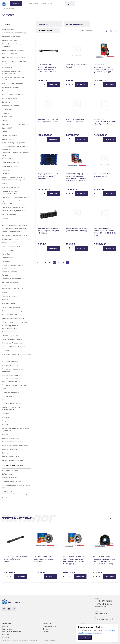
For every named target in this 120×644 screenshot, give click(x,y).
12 (94, 31)
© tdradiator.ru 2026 (9, 640)
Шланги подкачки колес (12, 442)
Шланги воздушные (10, 438)
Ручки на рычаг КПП (10, 303)
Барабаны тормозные (11, 36)
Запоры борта (8, 109)
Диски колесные (9, 91)
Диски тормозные (9, 98)
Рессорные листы (9, 296)
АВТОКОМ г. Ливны (10, 470)
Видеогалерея (7, 629)
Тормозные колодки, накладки (15, 385)
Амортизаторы (8, 29)
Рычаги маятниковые (11, 307)
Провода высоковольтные (13, 279)
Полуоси (5, 275)
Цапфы (5, 424)
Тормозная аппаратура (12, 375)
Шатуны (5, 434)
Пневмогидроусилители (12, 265)
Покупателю (48, 624)
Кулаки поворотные (10, 162)
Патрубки (6, 254)
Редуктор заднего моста (12, 288)
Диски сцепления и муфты (13, 95)
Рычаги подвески (9, 315)
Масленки (6, 170)
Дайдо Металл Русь (10, 474)
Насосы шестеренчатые (12, 232)
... (42, 262)
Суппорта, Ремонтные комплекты (16, 354)
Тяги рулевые (8, 396)
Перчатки (6, 261)
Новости (5, 626)
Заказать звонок (100, 607)
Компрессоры (8, 139)
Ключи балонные (9, 135)
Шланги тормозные (10, 449)
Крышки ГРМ (7, 159)
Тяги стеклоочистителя (12, 400)
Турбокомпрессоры (10, 392)
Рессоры (5, 300)
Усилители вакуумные (11, 404)
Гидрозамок (7, 67)
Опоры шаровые (9, 243)
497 (46, 262)
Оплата (46, 632)
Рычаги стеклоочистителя (13, 318)
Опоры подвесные (10, 239)
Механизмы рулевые (11, 187)
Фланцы (5, 417)
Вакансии (5, 634)
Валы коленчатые (9, 54)
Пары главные (8, 250)
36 (98, 31)
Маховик (5, 174)
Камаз (4, 121)
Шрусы (5, 453)
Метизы (5, 184)
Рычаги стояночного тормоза (14, 322)
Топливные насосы (10, 365)
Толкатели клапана (10, 361)
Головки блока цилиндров (13, 83)
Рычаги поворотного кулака (14, 311)
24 (96, 31)
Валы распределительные (13, 58)
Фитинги (5, 413)
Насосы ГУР (7, 218)
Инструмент (7, 117)
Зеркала (5, 113)
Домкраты (6, 102)
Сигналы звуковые (10, 336)
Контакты (5, 637)
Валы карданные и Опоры (13, 50)
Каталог (83, 624)
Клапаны (5, 132)
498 (50, 262)
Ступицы (5, 350)
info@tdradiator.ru (100, 613)
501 (63, 262)
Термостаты (7, 358)
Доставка (47, 629)
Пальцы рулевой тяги (11, 247)
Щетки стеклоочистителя (12, 460)
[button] (111, 518)
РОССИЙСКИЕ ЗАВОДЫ (13, 465)
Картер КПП (7, 128)
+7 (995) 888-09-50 (103, 604)
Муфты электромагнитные (13, 207)
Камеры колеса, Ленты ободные (16, 124)
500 (59, 262)
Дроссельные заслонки (12, 106)
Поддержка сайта (50, 640)
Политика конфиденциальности (29, 640)
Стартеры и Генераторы (12, 343)
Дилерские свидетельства (12, 632)
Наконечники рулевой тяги (14, 211)
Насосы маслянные (10, 222)
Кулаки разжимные (10, 166)
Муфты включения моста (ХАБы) (16, 197)
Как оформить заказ (51, 626)
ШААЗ (4, 497)
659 (71, 262)
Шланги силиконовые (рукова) (15, 446)
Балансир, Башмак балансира (15, 33)
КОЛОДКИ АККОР (9, 478)
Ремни (5, 292)
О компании (6, 624)
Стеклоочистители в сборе (13, 347)
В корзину (53, 85)
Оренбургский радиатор (12, 481)
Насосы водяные (9, 214)
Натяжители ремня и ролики (14, 235)
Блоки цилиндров (9, 40)
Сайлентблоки (8, 332)
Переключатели (9, 258)
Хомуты (5, 421)
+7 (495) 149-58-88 (103, 601)
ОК (85, 637)
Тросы (4, 389)
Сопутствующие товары (12, 339)
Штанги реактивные (10, 457)
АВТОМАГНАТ (10, 24)
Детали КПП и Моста (10, 87)
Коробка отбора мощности (13, 143)
